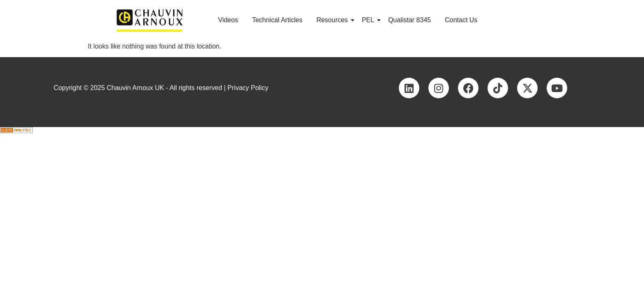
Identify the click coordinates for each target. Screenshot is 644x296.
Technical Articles (277, 20)
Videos (228, 20)
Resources (333, 20)
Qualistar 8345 (409, 20)
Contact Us (461, 20)
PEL (369, 20)
